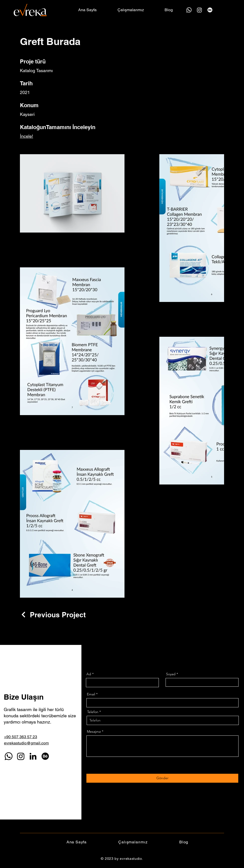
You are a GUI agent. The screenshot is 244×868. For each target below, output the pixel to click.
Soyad (171, 674)
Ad (89, 674)
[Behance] (210, 10)
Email (91, 694)
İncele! (27, 136)
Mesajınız (94, 731)
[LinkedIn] (33, 756)
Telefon (93, 712)
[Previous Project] (53, 615)
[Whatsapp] (189, 10)
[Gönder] (162, 778)
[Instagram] (199, 10)
